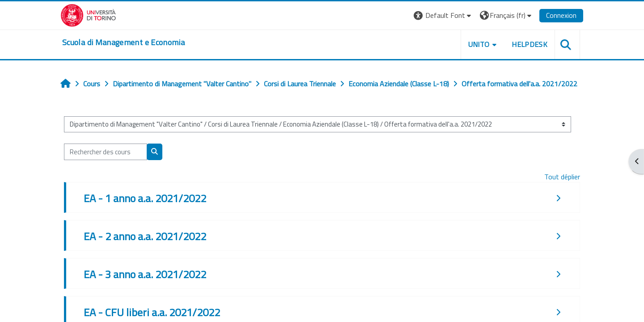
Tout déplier (562, 177)
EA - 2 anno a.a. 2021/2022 (145, 236)
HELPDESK (530, 44)
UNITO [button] (479, 44)
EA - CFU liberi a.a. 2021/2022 (152, 312)
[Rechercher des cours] (106, 152)
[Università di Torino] (88, 14)
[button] (443, 15)
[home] (123, 42)
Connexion (561, 15)
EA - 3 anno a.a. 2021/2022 (145, 274)
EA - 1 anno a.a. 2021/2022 (145, 198)
